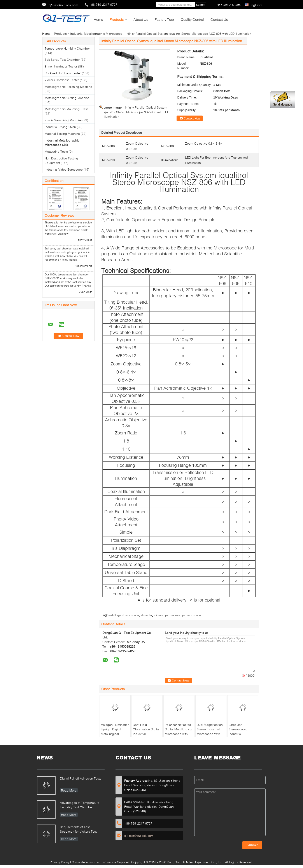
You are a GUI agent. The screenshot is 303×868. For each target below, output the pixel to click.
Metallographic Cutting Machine (67, 98)
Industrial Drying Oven (60, 127)
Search (201, 5)
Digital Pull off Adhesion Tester (81, 778)
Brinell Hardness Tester (61, 66)
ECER (162, 866)
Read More (69, 790)
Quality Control (192, 19)
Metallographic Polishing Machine (68, 87)
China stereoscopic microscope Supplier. (101, 862)
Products (117, 19)
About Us (141, 19)
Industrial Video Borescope (64, 169)
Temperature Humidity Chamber (67, 48)
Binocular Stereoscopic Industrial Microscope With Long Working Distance (240, 736)
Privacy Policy (60, 862)
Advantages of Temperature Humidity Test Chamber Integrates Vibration (80, 805)
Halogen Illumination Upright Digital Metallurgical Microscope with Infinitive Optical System (115, 736)
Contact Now (192, 118)
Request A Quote (229, 5)
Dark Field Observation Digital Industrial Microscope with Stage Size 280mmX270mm (146, 736)
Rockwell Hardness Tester (63, 73)
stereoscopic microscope (186, 615)
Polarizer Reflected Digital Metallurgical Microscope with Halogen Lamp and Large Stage (179, 734)
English (256, 5)
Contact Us (219, 19)
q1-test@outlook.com (63, 5)
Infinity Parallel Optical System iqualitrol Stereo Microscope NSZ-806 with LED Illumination (136, 112)
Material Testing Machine (62, 134)
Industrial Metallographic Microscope (96, 34)
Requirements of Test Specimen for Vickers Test (78, 829)
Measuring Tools (56, 151)
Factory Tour (164, 19)
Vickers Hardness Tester (62, 80)
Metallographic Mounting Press (67, 109)
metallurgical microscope (124, 615)
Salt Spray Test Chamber (62, 60)
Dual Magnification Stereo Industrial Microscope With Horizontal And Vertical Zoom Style (210, 734)
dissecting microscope (155, 615)
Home (98, 19)
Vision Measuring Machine (63, 120)
